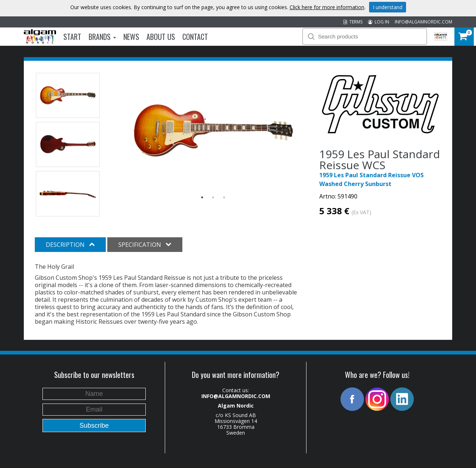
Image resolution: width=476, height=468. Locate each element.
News (131, 37)
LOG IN (379, 22)
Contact (195, 37)
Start (72, 37)
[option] (213, 131)
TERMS (353, 22)
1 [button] (202, 197)
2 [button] (213, 197)
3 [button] (224, 197)
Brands (102, 37)
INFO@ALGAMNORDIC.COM (423, 22)
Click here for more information (327, 7)
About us (161, 37)
